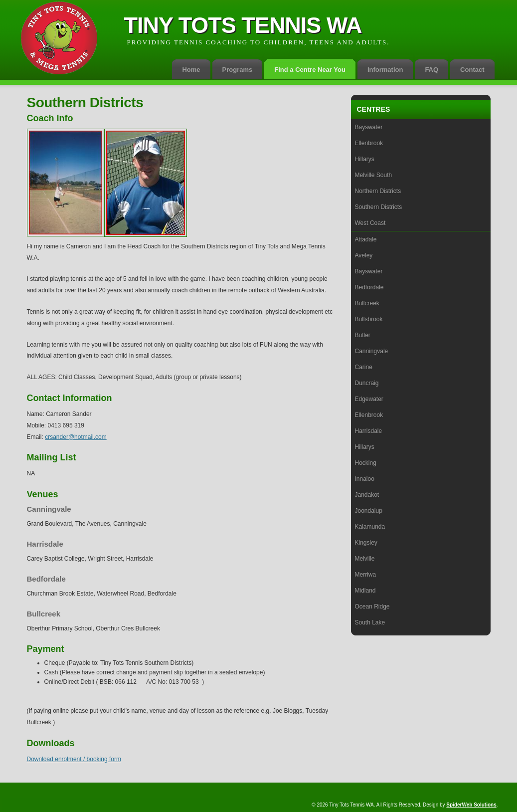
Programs (238, 70)
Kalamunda (370, 527)
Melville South (374, 175)
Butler (363, 335)
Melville (365, 559)
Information (385, 70)
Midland (365, 591)
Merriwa (366, 575)
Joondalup (369, 511)
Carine (364, 367)
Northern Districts (378, 191)
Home (191, 70)
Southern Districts (379, 207)
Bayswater (369, 127)
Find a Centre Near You (310, 70)
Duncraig (367, 383)
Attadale (366, 239)
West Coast (370, 223)
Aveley (364, 255)
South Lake (370, 622)
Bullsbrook (369, 319)
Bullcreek (367, 303)
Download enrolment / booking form (74, 759)
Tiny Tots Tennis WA (243, 25)
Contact (472, 70)
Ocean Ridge (372, 607)
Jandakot (367, 495)
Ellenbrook (369, 143)
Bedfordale (369, 287)
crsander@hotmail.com (76, 437)
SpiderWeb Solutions (471, 805)
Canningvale (372, 351)
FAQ (431, 70)
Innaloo (365, 479)
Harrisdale (369, 431)
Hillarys (365, 159)
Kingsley (366, 543)
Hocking (366, 463)
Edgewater (369, 399)
